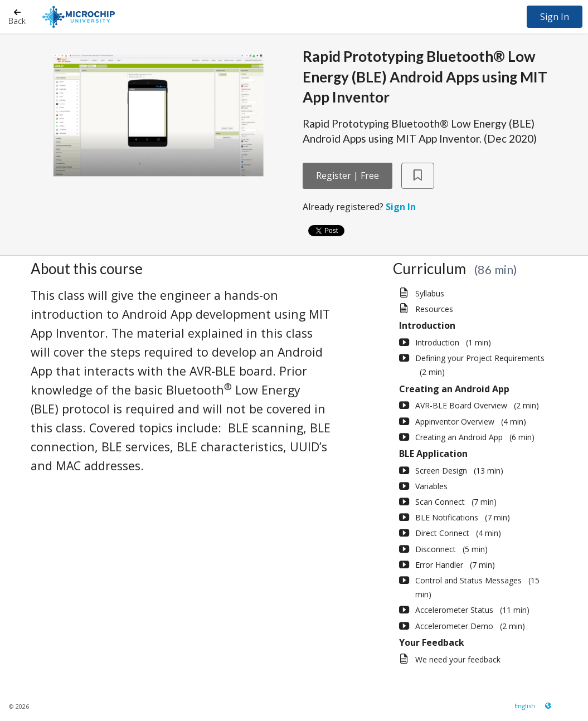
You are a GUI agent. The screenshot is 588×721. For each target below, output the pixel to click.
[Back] (17, 16)
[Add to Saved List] (418, 176)
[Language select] (525, 706)
